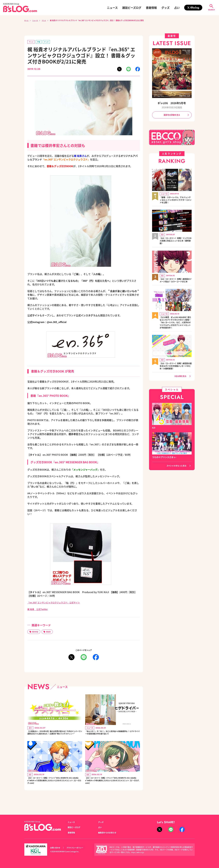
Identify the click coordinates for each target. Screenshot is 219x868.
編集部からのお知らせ (109, 832)
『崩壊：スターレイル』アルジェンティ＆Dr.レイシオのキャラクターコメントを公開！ (176, 201)
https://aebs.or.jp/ (138, 852)
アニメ (47, 20)
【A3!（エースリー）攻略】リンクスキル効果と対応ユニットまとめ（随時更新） (176, 242)
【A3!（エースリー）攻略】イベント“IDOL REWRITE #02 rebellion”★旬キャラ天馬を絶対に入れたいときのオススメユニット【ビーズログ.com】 (55, 790)
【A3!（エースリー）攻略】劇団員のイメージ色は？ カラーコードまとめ (175, 283)
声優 (40, 42)
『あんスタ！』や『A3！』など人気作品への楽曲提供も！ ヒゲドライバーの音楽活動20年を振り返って (112, 737)
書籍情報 (151, 8)
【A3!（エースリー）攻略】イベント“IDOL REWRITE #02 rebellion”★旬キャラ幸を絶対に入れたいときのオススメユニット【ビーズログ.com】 (112, 790)
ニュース (112, 8)
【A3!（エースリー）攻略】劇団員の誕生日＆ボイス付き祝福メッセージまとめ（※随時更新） (176, 375)
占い (177, 8)
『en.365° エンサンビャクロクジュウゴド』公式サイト (57, 603)
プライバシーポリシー (78, 848)
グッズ (165, 8)
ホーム (27, 20)
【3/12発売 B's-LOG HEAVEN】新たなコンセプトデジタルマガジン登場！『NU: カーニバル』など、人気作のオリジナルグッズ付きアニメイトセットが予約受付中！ (176, 329)
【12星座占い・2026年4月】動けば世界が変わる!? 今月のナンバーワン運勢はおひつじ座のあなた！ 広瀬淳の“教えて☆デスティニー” (54, 737)
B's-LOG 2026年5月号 (172, 103)
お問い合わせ (56, 848)
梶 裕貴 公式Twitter (39, 610)
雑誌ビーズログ (132, 8)
